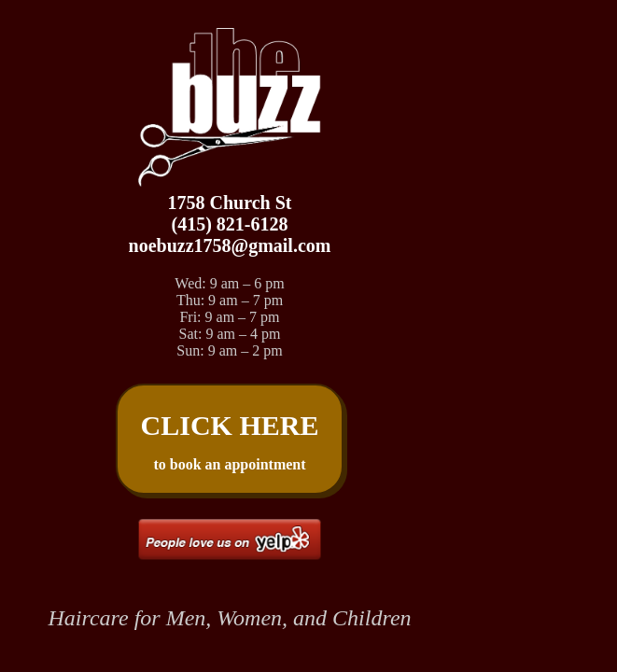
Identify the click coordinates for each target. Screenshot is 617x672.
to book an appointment (230, 441)
